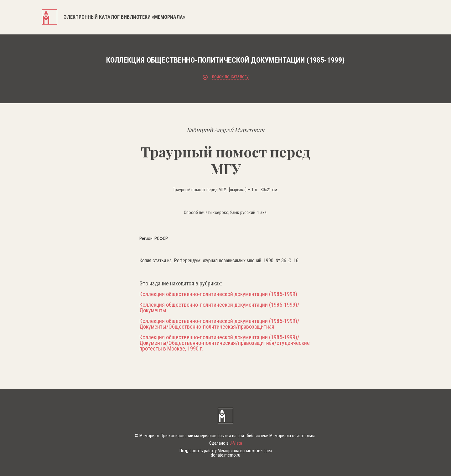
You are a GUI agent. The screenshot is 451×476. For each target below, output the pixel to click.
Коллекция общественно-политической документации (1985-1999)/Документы (219, 308)
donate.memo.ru (225, 455)
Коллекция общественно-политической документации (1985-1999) (218, 294)
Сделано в (226, 443)
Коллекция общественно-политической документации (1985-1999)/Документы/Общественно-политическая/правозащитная (219, 324)
